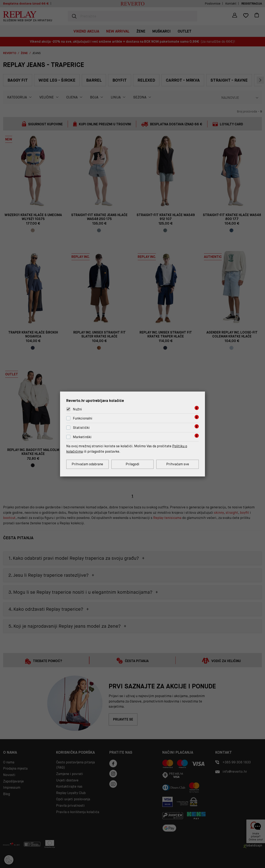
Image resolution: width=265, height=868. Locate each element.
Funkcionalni (83, 418)
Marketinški (82, 437)
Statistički (81, 428)
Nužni (77, 409)
